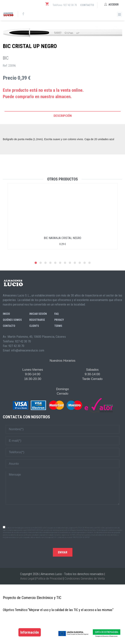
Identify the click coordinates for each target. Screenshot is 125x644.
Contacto (87, 5)
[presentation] (63, 515)
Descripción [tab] (63, 116)
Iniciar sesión (38, 314)
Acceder (111, 5)
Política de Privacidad (49, 578)
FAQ (56, 314)
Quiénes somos (12, 320)
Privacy (59, 320)
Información (30, 632)
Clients (34, 326)
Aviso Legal (27, 578)
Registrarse (37, 320)
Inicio (6, 314)
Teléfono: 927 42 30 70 (65, 5)
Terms (58, 326)
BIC (6, 58)
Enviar (63, 552)
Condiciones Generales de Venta (85, 578)
